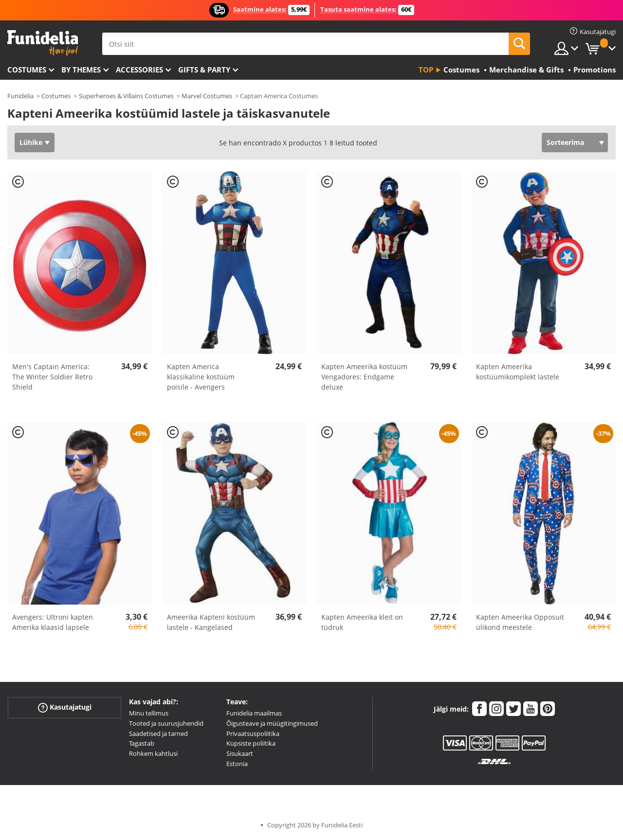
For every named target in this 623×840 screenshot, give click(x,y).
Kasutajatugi (65, 707)
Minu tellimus (149, 713)
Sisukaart (240, 753)
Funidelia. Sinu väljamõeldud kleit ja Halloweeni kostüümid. (43, 43)
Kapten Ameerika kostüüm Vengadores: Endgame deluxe (364, 377)
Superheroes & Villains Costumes (126, 96)
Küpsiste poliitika (251, 743)
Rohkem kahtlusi (153, 753)
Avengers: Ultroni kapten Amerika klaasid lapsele (53, 622)
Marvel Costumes (207, 96)
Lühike (31, 142)
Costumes (27, 70)
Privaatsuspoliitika (253, 733)
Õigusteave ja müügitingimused (272, 723)
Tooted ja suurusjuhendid (166, 723)
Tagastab (142, 743)
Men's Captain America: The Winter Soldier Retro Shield (52, 377)
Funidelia (20, 96)
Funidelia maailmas (254, 713)
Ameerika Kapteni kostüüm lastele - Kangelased (211, 622)
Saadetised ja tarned (158, 733)
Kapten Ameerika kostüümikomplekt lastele (518, 372)
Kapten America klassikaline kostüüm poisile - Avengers (201, 377)
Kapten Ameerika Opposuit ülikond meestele (520, 622)
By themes (81, 70)
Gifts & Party (204, 70)
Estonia (237, 764)
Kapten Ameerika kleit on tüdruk (362, 622)
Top (426, 70)
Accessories (139, 70)
